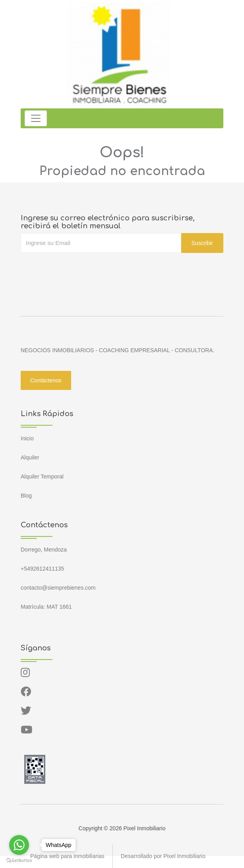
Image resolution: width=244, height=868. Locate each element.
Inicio (27, 438)
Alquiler (30, 457)
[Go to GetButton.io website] (19, 860)
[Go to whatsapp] (19, 845)
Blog (26, 496)
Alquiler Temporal (42, 476)
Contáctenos (46, 380)
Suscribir (202, 243)
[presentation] (81, 269)
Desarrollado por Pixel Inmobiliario (163, 856)
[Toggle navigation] (36, 118)
